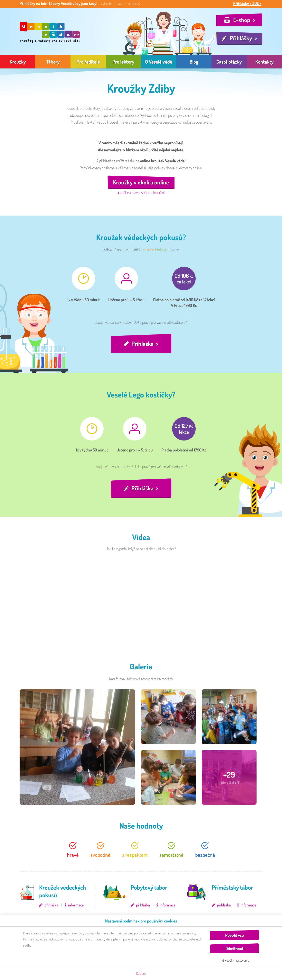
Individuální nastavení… (235, 960)
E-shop (242, 20)
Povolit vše (234, 935)
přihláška (51, 905)
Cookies (141, 973)
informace (76, 905)
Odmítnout (234, 948)
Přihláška (143, 344)
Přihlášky (241, 38)
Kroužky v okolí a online (141, 182)
